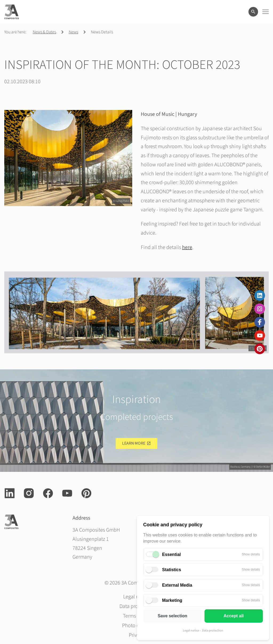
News (73, 32)
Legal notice (191, 631)
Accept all (234, 616)
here (187, 247)
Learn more (134, 443)
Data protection (213, 631)
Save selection (172, 616)
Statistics (172, 570)
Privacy (137, 635)
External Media (177, 585)
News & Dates (44, 32)
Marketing (172, 600)
